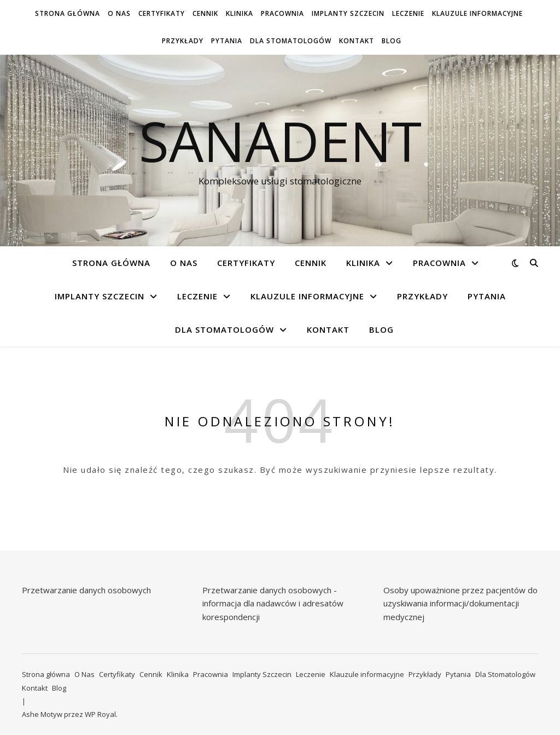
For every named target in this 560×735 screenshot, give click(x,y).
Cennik (205, 13)
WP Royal (100, 714)
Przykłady (183, 41)
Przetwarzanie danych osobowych (86, 590)
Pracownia (282, 13)
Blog (392, 41)
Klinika (240, 13)
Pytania (227, 41)
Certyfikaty (162, 13)
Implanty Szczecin (348, 13)
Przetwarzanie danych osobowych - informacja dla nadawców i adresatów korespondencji (273, 603)
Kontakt (357, 41)
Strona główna (68, 13)
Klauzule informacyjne (477, 13)
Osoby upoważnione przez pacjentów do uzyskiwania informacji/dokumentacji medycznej (460, 603)
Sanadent (280, 141)
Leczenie (408, 13)
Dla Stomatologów (291, 41)
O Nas (119, 13)
